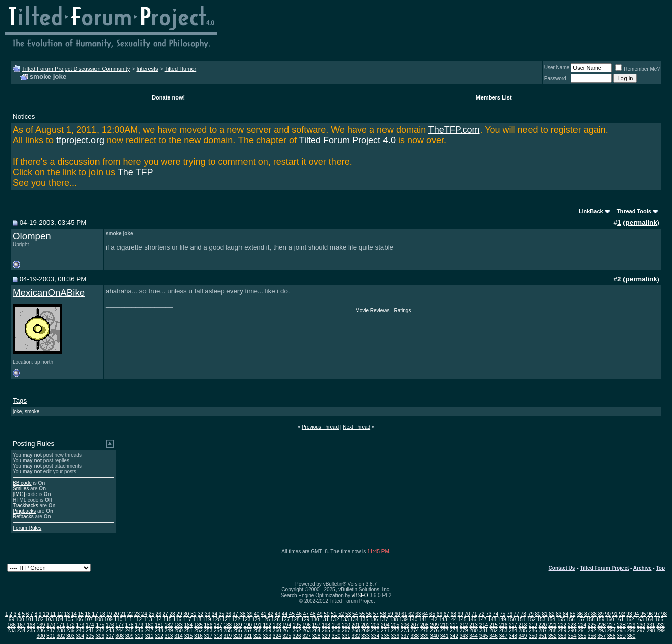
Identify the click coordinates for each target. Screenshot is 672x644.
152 (531, 620)
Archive (642, 568)
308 (119, 636)
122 (236, 620)
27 (165, 614)
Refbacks (23, 516)
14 (74, 614)
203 (376, 625)
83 (559, 614)
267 (346, 631)
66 (439, 614)
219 (533, 625)
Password (555, 79)
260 (277, 631)
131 (325, 620)
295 (621, 631)
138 (394, 620)
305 (90, 636)
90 (608, 614)
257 (247, 631)
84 (566, 614)
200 (346, 625)
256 (238, 631)
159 (601, 620)
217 (513, 625)
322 (257, 636)
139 (403, 620)
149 (502, 620)
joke (17, 411)
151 (522, 620)
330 (336, 636)
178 (130, 625)
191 (257, 625)
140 (414, 620)
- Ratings (400, 310)
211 (454, 625)
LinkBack (591, 211)
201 (356, 625)
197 (317, 625)
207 (415, 625)
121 (227, 620)
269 (366, 631)
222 (562, 625)
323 (267, 636)
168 (31, 625)
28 (172, 614)
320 (238, 636)
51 (334, 614)
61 (404, 614)
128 (295, 620)
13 (67, 614)
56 (369, 614)
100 (20, 620)
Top (660, 568)
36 (229, 614)
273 (405, 631)
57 (376, 614)
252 (198, 631)
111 (128, 620)
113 (148, 620)
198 (326, 625)
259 (267, 631)
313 (169, 636)
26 (158, 614)
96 (650, 614)
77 (517, 614)
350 (533, 636)
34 (214, 614)
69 (461, 614)
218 (523, 625)
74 (495, 614)
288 (553, 631)
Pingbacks (24, 511)
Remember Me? (638, 69)
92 (622, 614)
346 (493, 636)
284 (513, 631)
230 (641, 625)
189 (238, 625)
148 (492, 620)
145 (463, 620)
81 (544, 614)
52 (341, 614)
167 (21, 625)
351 (543, 636)
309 (130, 636)
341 (444, 636)
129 (305, 620)
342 (454, 636)
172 (70, 625)
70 (467, 614)
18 (102, 614)
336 (395, 636)
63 (418, 614)
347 (503, 636)
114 (157, 620)
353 (562, 636)
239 (70, 631)
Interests (147, 69)
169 (41, 625)
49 (320, 614)
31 (193, 614)
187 (218, 625)
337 (405, 636)
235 (31, 631)
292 (592, 631)
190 (247, 625)
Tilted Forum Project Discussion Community (76, 69)
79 (531, 614)
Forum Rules (27, 528)
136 (374, 620)
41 (263, 614)
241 (90, 631)
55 (362, 614)
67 (446, 614)
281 (484, 631)
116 (177, 620)
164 (650, 620)
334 (376, 636)
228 (621, 625)
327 (306, 636)
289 (562, 631)
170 (51, 625)
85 (573, 614)
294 (612, 631)
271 (385, 631)
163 (639, 620)
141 (423, 620)
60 (397, 614)
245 (130, 631)
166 (11, 625)
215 (493, 625)
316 (198, 636)
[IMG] (19, 494)
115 (167, 620)
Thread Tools (634, 211)
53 (348, 614)
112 (138, 620)
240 (80, 631)
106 (79, 620)
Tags (20, 400)
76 (510, 614)
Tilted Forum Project (604, 568)
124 (256, 620)
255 (228, 631)
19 (109, 614)
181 (159, 625)
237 (51, 631)
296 (631, 631)
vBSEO (360, 595)
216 (503, 625)
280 (474, 631)
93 (629, 614)
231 (651, 625)
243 (110, 631)
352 (553, 636)
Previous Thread (320, 427)
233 (11, 631)
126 (276, 620)
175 (100, 625)
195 (297, 625)
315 (189, 636)
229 (631, 625)
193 (277, 625)
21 (123, 614)
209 (434, 625)
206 (405, 625)
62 (411, 614)
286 (533, 631)
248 (159, 631)
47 (306, 614)
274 (415, 631)
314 (179, 636)
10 (46, 614)
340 (434, 636)
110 (118, 620)
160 (610, 620)
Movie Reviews (372, 310)
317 (208, 636)
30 (186, 614)
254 (218, 631)
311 (149, 636)
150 (512, 620)
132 (335, 620)
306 (100, 636)
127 (286, 620)
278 (454, 631)
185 (198, 625)
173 (80, 625)
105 (69, 620)
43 (278, 614)
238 (61, 631)
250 (179, 631)
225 (592, 625)
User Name (557, 67)
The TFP (135, 172)
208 (425, 625)
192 (267, 625)
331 (346, 636)
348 (513, 636)
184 (189, 625)
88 (594, 614)
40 (256, 614)
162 (630, 620)
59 (390, 614)
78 (524, 614)
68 (453, 614)
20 (116, 614)
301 (51, 636)
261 (287, 631)
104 (59, 620)
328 (317, 636)
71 (474, 614)
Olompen (32, 236)
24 (144, 614)
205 (395, 625)
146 (472, 620)
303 (70, 636)
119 (207, 620)
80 (538, 614)
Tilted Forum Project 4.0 (347, 140)
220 (543, 625)
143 (443, 620)
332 (356, 636)
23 (137, 614)
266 (336, 631)
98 (664, 614)
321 (247, 636)
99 (11, 620)
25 (151, 614)
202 (366, 625)
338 (415, 636)
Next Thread (356, 427)
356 (592, 636)
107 (89, 620)
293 (602, 631)
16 (88, 614)
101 (30, 620)
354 (572, 636)
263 (306, 631)
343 (464, 636)
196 (306, 625)
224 (582, 625)
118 (197, 620)
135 (364, 620)
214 (484, 625)
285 (523, 631)
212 (464, 625)
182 (169, 625)
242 (100, 631)
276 (434, 631)
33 (207, 614)
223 (572, 625)
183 (179, 625)
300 (41, 636)
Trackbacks (26, 505)
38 (242, 614)
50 (327, 614)
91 (615, 614)
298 (651, 631)
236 (41, 631)
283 (503, 631)
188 (228, 625)
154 (551, 620)
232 (661, 625)
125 (266, 620)
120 (217, 620)
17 (95, 614)
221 (553, 625)
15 (81, 614)
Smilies (21, 489)
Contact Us (562, 568)
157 (581, 620)
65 (432, 614)
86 (580, 614)
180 (149, 625)
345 (484, 636)
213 (474, 625)
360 (631, 636)
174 (90, 625)
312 (159, 636)
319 (228, 636)
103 (49, 620)
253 (208, 631)
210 (444, 625)
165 (659, 620)
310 (139, 636)
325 (287, 636)
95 (643, 614)
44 (285, 614)
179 (139, 625)
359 (621, 636)
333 (366, 636)
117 (187, 620)
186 (208, 625)
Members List (494, 97)
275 (425, 631)
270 (376, 631)
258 (257, 631)
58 (383, 614)
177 (119, 625)
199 (336, 625)
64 (425, 614)
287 (543, 631)
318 (218, 636)
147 (482, 620)
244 (119, 631)
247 (149, 631)
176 (110, 625)
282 (493, 631)
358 (612, 636)
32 (200, 614)
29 (179, 614)
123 (246, 620)
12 (60, 614)
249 (169, 631)
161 (620, 620)
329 (326, 636)
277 (444, 631)
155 (561, 620)
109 (108, 620)
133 (344, 620)
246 (139, 631)
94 (636, 614)
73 (488, 614)
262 (297, 631)
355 (582, 636)
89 (601, 614)
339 (425, 636)
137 (384, 620)
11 (53, 614)
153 (541, 620)
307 (110, 636)
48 (313, 614)
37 (236, 614)
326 (297, 636)
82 (551, 614)
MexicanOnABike (49, 293)
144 (453, 620)
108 (99, 620)
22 (130, 614)
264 (317, 631)
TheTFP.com (454, 130)
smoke (32, 411)
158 (590, 620)
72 (481, 614)
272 (395, 631)
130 (315, 620)
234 (21, 631)
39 (249, 614)
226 (602, 625)
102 (40, 620)
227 (612, 625)
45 (292, 614)
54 (355, 614)
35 (222, 614)
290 (572, 631)
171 (61, 625)
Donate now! (168, 97)
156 (571, 620)
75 (502, 614)
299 (661, 631)
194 (287, 625)
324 (277, 636)
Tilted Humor (181, 69)
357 (602, 636)
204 (385, 625)
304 (80, 636)
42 (271, 614)
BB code (22, 483)
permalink (641, 222)
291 (582, 631)
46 (299, 614)
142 (433, 620)
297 (641, 631)
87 (587, 614)
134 (354, 620)
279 (464, 631)
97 (657, 614)
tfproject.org (80, 140)
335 (385, 636)
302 (61, 636)
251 (189, 631)
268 (356, 631)
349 (523, 636)
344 (474, 636)
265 (326, 631)
